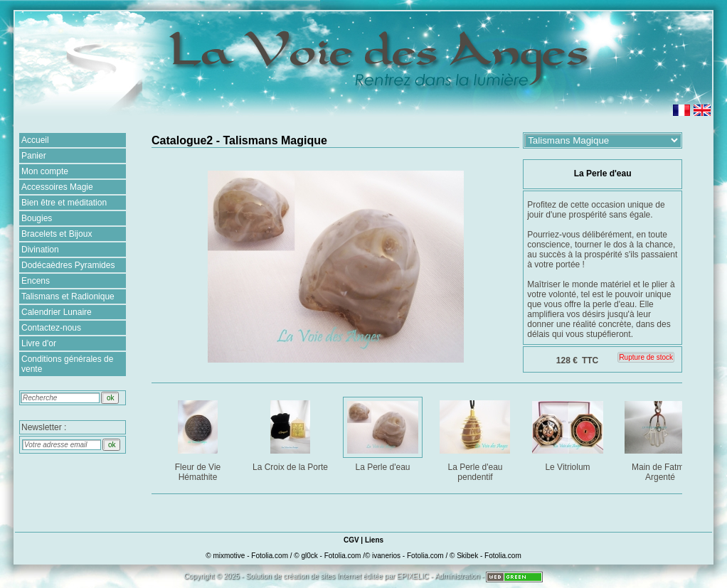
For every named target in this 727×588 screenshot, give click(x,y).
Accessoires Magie (57, 187)
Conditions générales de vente (67, 364)
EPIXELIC (413, 576)
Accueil (35, 140)
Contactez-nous (51, 328)
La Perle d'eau (384, 433)
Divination (40, 250)
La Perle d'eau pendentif (476, 438)
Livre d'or (39, 343)
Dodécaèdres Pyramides (68, 265)
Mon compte (45, 171)
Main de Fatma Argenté (661, 438)
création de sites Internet (322, 576)
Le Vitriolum (569, 433)
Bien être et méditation (64, 203)
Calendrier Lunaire (57, 312)
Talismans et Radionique (68, 296)
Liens (374, 540)
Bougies (37, 218)
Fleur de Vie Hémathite (199, 438)
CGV (351, 540)
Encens (36, 281)
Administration (457, 576)
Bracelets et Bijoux (57, 234)
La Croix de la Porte (291, 433)
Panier (34, 156)
